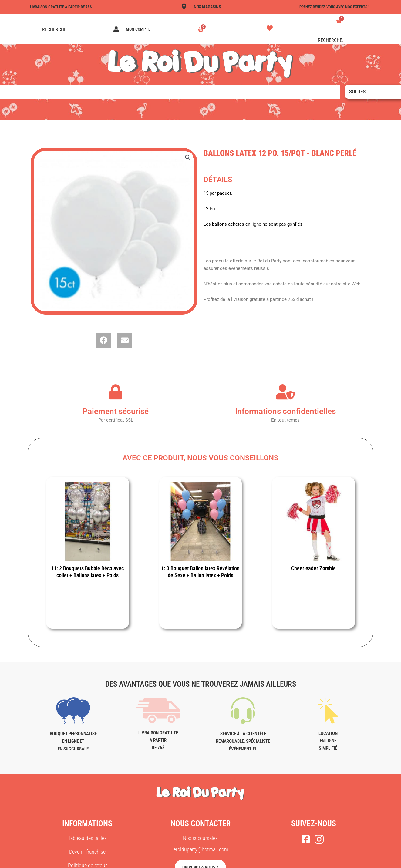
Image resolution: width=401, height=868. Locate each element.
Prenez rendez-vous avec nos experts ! (331, 7)
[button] (187, 158)
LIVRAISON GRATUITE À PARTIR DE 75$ (64, 7)
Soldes (357, 92)
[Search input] (68, 29)
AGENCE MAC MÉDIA (245, 861)
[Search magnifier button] (34, 29)
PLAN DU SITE (286, 861)
